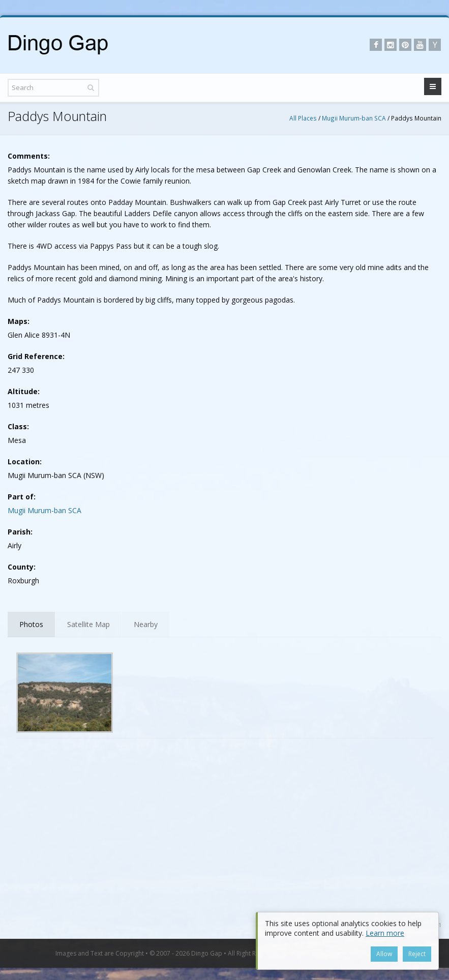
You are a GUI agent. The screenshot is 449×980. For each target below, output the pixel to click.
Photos (31, 624)
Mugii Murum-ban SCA (354, 118)
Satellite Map (88, 624)
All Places (303, 118)
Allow (384, 954)
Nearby (146, 624)
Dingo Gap (207, 953)
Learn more (385, 933)
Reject (417, 954)
